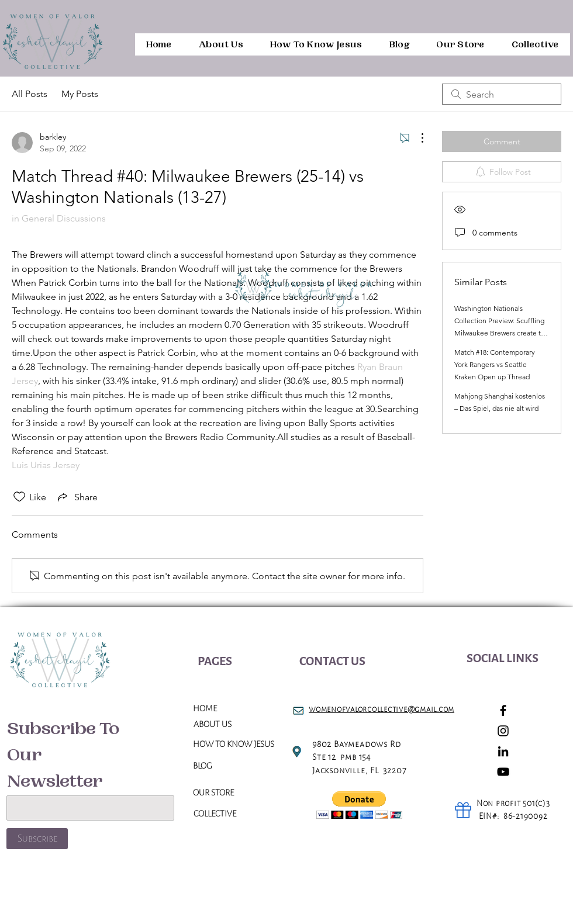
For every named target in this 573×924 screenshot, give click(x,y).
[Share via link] (77, 497)
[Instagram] (503, 731)
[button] (359, 805)
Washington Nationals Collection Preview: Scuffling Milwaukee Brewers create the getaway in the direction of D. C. (502, 333)
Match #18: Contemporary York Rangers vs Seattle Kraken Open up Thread (495, 364)
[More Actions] (416, 138)
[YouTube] (503, 772)
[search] (502, 94)
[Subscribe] (37, 839)
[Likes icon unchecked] (19, 497)
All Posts (30, 94)
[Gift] (463, 810)
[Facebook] (503, 710)
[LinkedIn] (503, 751)
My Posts (80, 94)
